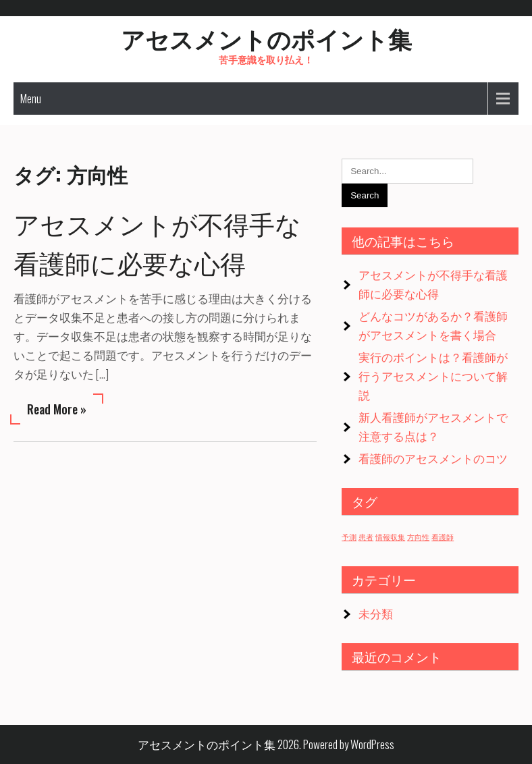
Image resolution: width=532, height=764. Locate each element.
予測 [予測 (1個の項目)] (349, 537)
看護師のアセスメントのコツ (433, 458)
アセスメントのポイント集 (266, 38)
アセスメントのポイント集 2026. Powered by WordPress (266, 744)
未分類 (376, 613)
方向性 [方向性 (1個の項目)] (418, 537)
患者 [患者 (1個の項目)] (366, 537)
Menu (31, 99)
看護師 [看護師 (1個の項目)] (443, 537)
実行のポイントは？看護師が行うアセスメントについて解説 (433, 376)
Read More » (57, 409)
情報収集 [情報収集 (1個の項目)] (390, 537)
